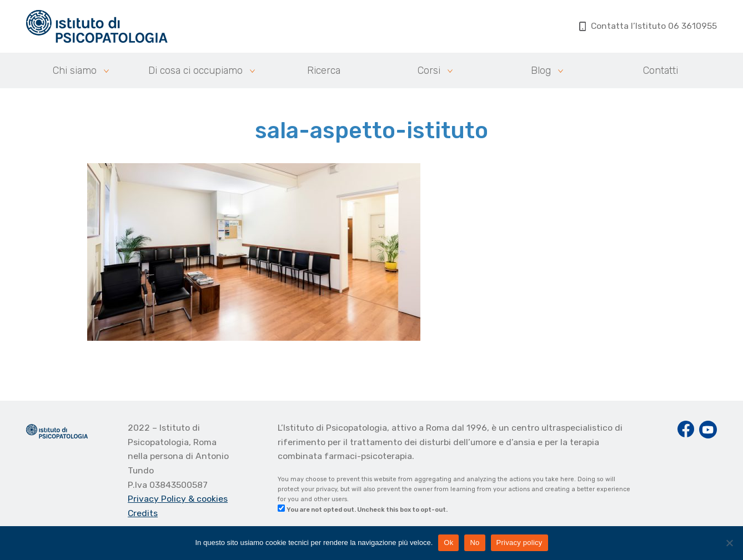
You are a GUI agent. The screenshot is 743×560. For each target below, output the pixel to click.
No (475, 543)
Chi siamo (75, 70)
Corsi (429, 70)
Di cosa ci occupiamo (195, 70)
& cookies (208, 499)
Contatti (661, 70)
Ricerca (324, 70)
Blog (541, 70)
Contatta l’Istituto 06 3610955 (648, 26)
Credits (143, 513)
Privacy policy (519, 543)
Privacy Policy (158, 499)
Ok (448, 543)
